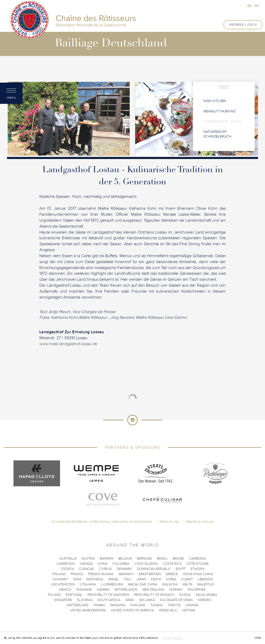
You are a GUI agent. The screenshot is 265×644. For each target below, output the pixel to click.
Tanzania (117, 605)
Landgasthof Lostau (222, 121)
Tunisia (156, 605)
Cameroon (66, 564)
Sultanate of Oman (176, 600)
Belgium (125, 559)
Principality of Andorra (108, 595)
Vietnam (188, 610)
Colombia (121, 564)
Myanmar (84, 590)
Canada (86, 564)
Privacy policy (173, 638)
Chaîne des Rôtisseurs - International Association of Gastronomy (104, 522)
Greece (172, 574)
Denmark (124, 569)
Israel (113, 579)
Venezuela (168, 610)
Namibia (103, 590)
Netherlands (126, 590)
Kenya (156, 579)
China (102, 564)
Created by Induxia (200, 522)
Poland (54, 595)
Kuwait (187, 579)
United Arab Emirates (88, 610)
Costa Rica (172, 564)
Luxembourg (112, 584)
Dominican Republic (154, 569)
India (77, 579)
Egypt (181, 569)
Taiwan (99, 605)
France (77, 574)
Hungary (60, 579)
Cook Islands (146, 564)
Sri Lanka (147, 600)
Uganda (192, 605)
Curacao (87, 569)
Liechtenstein (63, 584)
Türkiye (174, 605)
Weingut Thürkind (220, 111)
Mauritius (206, 584)
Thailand (138, 605)
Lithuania (88, 584)
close (258, 638)
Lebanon (205, 579)
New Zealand (153, 590)
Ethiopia (197, 569)
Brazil (162, 559)
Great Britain (150, 574)
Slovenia (85, 600)
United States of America (132, 610)
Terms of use (169, 522)
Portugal (74, 595)
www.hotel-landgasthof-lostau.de (68, 344)
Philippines (197, 590)
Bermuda (144, 559)
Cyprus (105, 569)
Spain (130, 600)
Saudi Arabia (206, 595)
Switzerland (78, 605)
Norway (176, 590)
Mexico (65, 590)
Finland (59, 574)
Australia (68, 559)
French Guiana (101, 574)
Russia (185, 595)
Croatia (67, 569)
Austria (88, 559)
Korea (171, 579)
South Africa (109, 600)
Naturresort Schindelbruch (217, 134)
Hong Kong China (198, 574)
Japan (141, 579)
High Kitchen (215, 101)
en (257, 6)
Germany (126, 574)
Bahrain (106, 559)
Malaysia (170, 584)
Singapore (63, 600)
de (249, 6)
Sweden (204, 600)
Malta (187, 584)
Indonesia (95, 579)
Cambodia (197, 559)
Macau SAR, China (143, 584)
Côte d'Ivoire (197, 564)
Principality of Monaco (154, 595)
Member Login (243, 25)
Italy (128, 579)
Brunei (178, 559)
